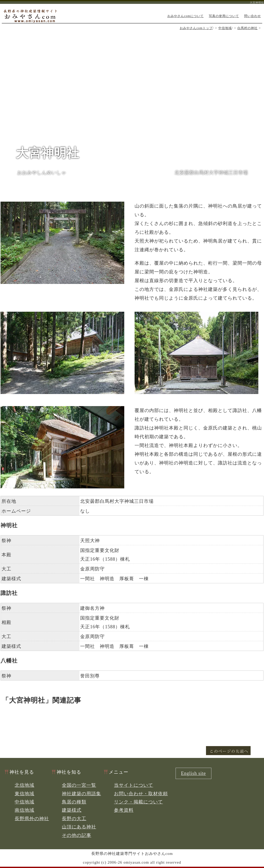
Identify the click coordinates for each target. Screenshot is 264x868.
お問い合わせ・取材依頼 (141, 794)
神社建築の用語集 (81, 794)
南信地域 (24, 810)
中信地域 (225, 28)
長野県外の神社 (32, 819)
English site (193, 773)
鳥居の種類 (74, 802)
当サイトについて (134, 785)
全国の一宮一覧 (79, 785)
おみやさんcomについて (185, 16)
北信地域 (24, 785)
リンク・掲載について (138, 802)
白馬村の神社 (247, 28)
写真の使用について (224, 16)
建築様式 (72, 810)
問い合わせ (253, 16)
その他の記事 (77, 835)
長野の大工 (74, 819)
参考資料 (124, 810)
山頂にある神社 (79, 827)
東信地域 (24, 794)
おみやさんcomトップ (196, 28)
